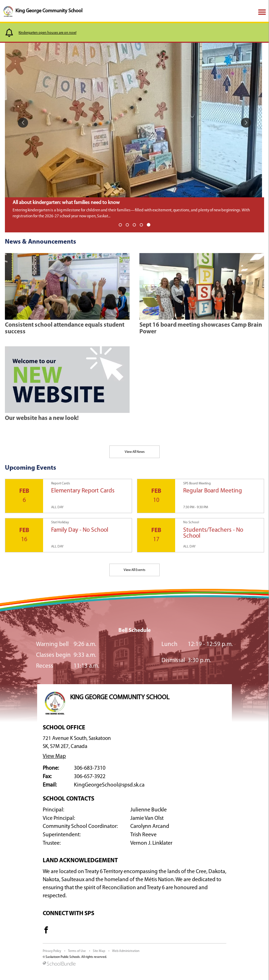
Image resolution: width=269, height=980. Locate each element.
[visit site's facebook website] (46, 931)
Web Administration (126, 951)
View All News (135, 452)
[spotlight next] (246, 123)
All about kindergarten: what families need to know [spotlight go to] (66, 203)
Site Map (99, 951)
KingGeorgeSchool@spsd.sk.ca (109, 785)
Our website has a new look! (42, 418)
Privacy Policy (52, 951)
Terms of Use (77, 951)
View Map (54, 756)
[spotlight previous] (23, 123)
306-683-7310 (90, 768)
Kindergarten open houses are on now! (47, 33)
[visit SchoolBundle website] (134, 964)
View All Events (134, 570)
